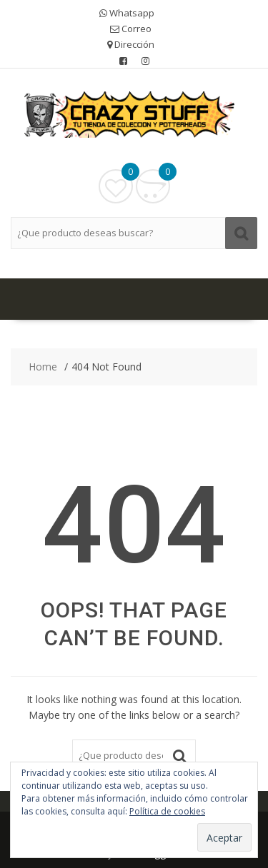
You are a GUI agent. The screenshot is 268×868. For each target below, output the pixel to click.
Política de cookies (167, 811)
